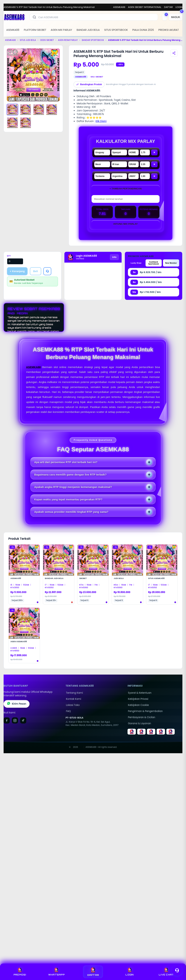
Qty (9, 256)
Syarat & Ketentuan (140, 693)
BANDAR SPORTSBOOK (93, 40)
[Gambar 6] (26, 123)
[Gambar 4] (52, 110)
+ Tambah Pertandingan (126, 189)
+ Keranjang (17, 271)
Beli (35, 271)
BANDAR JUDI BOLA (88, 30)
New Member (171, 263)
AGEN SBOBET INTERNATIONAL (145, 7)
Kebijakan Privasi (138, 699)
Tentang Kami (74, 693)
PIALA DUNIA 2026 (143, 30)
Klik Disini (101, 121)
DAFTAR (168, 7)
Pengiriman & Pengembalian (145, 711)
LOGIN (179, 7)
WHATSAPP (56, 972)
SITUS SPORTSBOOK (116, 30)
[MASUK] (176, 17)
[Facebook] (7, 720)
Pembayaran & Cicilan (141, 717)
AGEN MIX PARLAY (61, 30)
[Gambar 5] (12, 123)
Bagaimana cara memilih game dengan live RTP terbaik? (70, 475)
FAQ (68, 711)
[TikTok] (23, 720)
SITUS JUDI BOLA (28, 40)
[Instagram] (15, 720)
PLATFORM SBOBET (35, 30)
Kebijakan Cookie (138, 705)
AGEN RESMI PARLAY (68, 40)
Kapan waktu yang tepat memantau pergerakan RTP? (68, 499)
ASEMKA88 (119, 7)
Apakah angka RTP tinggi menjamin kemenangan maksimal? (73, 487)
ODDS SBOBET (47, 40)
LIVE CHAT (166, 972)
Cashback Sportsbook (154, 263)
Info (114, 257)
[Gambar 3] (39, 110)
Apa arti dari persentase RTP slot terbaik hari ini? (66, 462)
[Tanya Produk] (47, 271)
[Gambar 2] (26, 110)
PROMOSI (20, 972)
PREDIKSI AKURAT (169, 30)
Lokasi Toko (73, 705)
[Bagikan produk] (174, 53)
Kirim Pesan (17, 704)
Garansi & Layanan (139, 723)
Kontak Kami (74, 699)
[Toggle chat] (177, 970)
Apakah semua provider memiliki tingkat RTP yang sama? (71, 512)
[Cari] (34, 17)
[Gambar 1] (12, 110)
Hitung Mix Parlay (126, 224)
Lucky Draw (136, 263)
